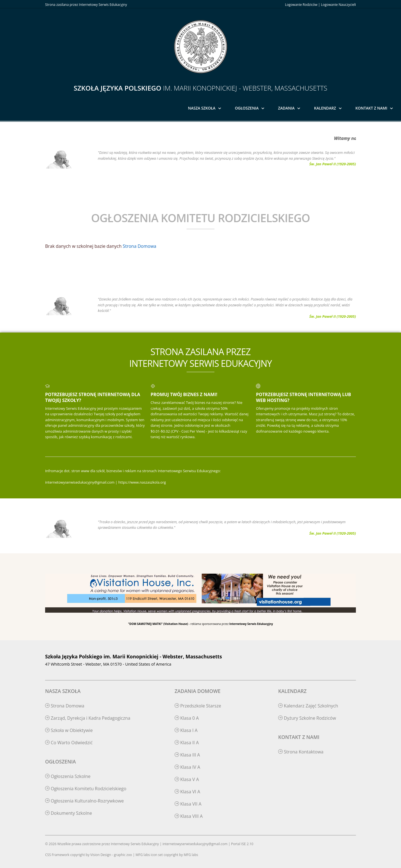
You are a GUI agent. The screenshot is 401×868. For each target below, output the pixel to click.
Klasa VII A (188, 804)
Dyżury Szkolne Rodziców (307, 718)
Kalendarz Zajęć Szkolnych (308, 706)
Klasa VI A (187, 792)
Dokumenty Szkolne (69, 813)
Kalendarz (325, 108)
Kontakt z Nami (371, 108)
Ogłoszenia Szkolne (68, 776)
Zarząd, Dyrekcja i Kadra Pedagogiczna (88, 718)
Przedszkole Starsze (198, 706)
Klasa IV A (187, 767)
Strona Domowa (140, 246)
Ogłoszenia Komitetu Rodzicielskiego (86, 789)
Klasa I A (186, 730)
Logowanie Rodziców (301, 5)
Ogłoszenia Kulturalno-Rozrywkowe (85, 801)
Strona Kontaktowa (301, 752)
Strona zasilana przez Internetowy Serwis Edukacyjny (86, 5)
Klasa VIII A (189, 816)
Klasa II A (187, 743)
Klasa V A (187, 779)
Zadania (287, 108)
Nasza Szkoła (202, 108)
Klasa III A (187, 755)
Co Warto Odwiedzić (69, 743)
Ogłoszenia (247, 108)
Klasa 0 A (187, 718)
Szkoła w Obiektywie (69, 730)
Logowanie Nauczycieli (338, 5)
